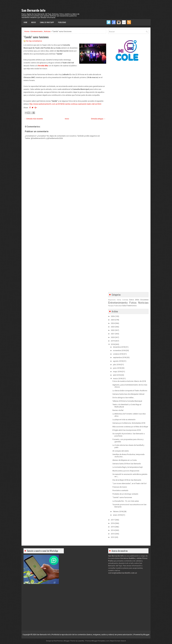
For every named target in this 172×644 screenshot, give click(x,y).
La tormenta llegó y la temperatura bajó (128, 467)
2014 (113, 530)
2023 (113, 327)
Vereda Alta (43, 66)
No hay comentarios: (34, 41)
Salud (124, 306)
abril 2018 (117, 375)
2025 (113, 320)
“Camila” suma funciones (36, 37)
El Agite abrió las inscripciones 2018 (127, 430)
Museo (34, 22)
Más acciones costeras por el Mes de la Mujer (130, 427)
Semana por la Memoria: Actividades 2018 (129, 423)
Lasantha (81, 641)
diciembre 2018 (119, 347)
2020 (113, 337)
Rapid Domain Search (118, 641)
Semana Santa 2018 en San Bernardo (127, 464)
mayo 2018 (117, 372)
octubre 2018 (118, 354)
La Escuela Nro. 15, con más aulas (126, 501)
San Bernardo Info (33, 10)
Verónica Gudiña (128, 558)
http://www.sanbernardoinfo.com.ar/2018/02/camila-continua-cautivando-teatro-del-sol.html (65, 104)
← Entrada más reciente (34, 119)
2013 (113, 534)
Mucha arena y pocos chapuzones (126, 471)
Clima (119, 300)
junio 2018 (117, 368)
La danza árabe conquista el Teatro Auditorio (130, 391)
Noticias (47, 31)
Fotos (133, 303)
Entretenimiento (37, 31)
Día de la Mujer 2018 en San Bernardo (127, 480)
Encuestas (144, 300)
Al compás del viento (121, 451)
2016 (113, 523)
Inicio (67, 119)
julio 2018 (117, 365)
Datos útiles (134, 300)
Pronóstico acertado (120, 490)
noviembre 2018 (119, 350)
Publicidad (62, 22)
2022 (113, 330)
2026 (113, 316)
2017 (113, 520)
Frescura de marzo (120, 487)
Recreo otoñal (118, 410)
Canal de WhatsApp (47, 22)
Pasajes (111, 306)
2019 (113, 341)
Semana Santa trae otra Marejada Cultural (128, 394)
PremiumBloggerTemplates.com (97, 641)
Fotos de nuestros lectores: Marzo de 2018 (129, 381)
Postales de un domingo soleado (125, 494)
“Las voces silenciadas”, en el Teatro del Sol (129, 483)
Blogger (146, 635)
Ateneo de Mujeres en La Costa (125, 460)
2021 (113, 334)
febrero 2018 (118, 511)
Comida (125, 300)
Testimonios (132, 306)
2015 (113, 527)
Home (25, 22)
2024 (113, 323)
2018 (113, 344)
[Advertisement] (65, 215)
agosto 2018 (118, 361)
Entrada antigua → (98, 119)
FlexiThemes (58, 641)
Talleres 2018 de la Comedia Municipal (127, 401)
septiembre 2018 (120, 357)
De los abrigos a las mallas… (124, 398)
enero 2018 (117, 515)
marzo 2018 (118, 379)
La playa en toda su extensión (124, 420)
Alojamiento (112, 300)
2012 (113, 537)
